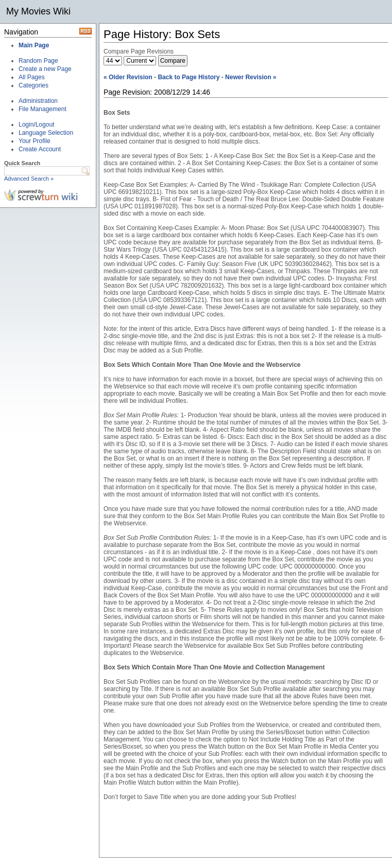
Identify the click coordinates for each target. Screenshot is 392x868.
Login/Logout (36, 125)
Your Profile (35, 141)
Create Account (40, 149)
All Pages (32, 77)
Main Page (34, 45)
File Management (42, 109)
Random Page (38, 61)
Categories (33, 85)
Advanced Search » (29, 179)
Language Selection (46, 133)
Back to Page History (189, 77)
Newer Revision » (251, 77)
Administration (38, 101)
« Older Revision (128, 77)
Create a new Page (45, 69)
